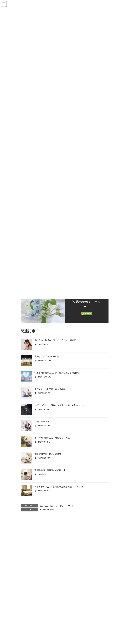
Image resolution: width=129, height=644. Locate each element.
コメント (27, 541)
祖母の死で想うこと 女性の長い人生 (52, 438)
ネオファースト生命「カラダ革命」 (51, 389)
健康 (52, 510)
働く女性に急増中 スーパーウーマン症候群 (55, 340)
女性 (44, 510)
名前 (25, 581)
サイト (24, 613)
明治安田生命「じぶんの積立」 (49, 454)
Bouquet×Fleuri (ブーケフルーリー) (56, 506)
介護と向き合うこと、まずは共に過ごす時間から (57, 373)
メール (26, 597)
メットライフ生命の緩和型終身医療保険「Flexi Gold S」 (61, 487)
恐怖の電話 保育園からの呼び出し (51, 470)
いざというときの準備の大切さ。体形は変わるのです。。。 (61, 405)
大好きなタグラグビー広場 (47, 357)
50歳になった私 (42, 422)
